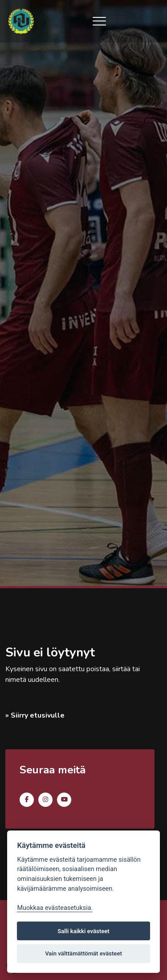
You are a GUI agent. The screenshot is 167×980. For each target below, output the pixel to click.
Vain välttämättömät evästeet (83, 953)
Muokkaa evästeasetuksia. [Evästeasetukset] (55, 908)
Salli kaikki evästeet (83, 931)
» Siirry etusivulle (35, 715)
